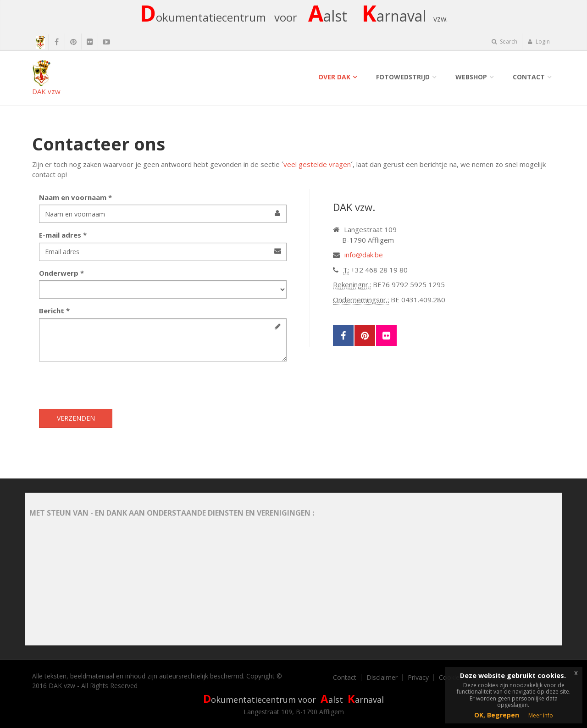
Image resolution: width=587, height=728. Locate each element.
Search (504, 42)
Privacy (418, 678)
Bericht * (54, 311)
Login (539, 42)
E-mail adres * (63, 235)
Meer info (541, 715)
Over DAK (334, 77)
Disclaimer (382, 678)
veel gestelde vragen (317, 164)
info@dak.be (364, 255)
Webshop (471, 77)
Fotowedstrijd (403, 77)
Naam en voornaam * (75, 197)
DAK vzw (46, 78)
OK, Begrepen (497, 715)
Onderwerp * (61, 273)
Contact (529, 77)
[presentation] (109, 386)
